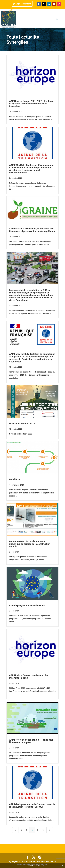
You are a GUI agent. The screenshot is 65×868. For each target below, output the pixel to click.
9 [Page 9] (37, 830)
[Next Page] (50, 830)
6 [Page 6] (21, 830)
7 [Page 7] (27, 830)
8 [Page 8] (32, 830)
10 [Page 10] (43, 830)
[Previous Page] (15, 830)
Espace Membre (23, 4)
